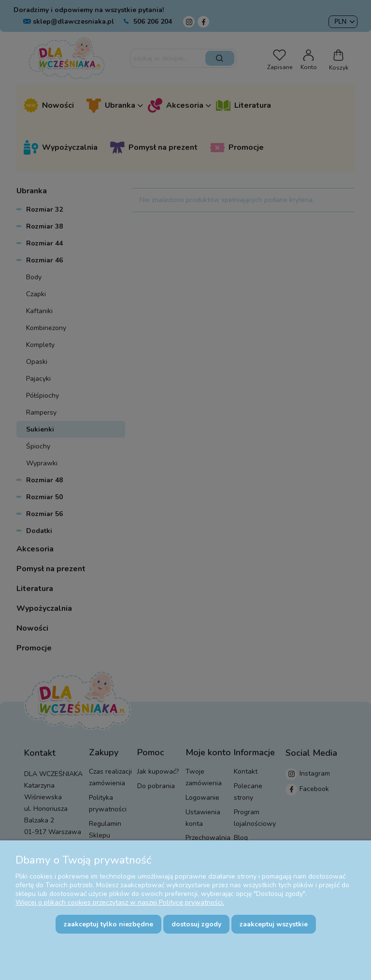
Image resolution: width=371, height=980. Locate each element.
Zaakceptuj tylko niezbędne (108, 924)
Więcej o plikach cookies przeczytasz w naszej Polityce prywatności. (120, 902)
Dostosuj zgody (196, 924)
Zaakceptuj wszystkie (274, 924)
